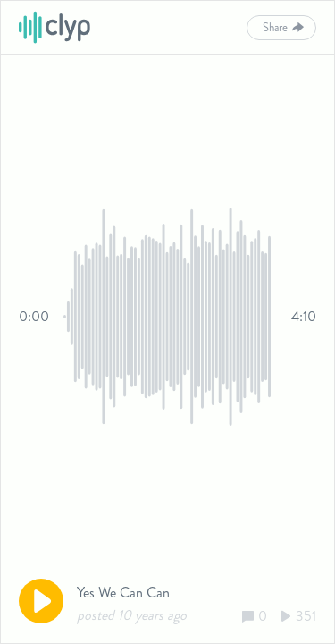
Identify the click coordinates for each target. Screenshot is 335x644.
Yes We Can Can (123, 593)
